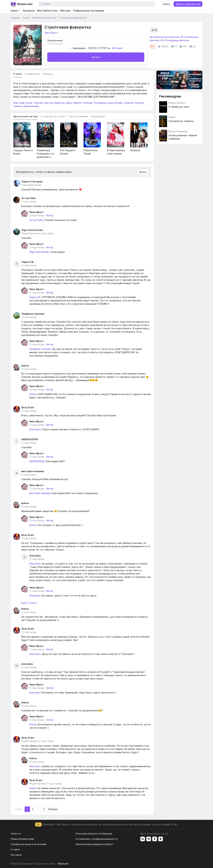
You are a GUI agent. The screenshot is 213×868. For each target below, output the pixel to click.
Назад (19, 809)
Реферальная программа (89, 11)
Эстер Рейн (29, 198)
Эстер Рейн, (36, 220)
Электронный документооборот (94, 844)
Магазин (66, 11)
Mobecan (63, 864)
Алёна (25, 366)
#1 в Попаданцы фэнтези (175, 40)
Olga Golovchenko (32, 230)
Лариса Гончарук (32, 181)
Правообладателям (22, 839)
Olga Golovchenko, (40, 252)
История (117, 48)
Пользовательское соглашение (94, 834)
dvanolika (35, 556)
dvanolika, (35, 595)
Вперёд (53, 809)
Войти (167, 4)
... (38, 809)
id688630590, (37, 461)
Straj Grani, (35, 429)
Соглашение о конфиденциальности (96, 839)
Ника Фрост (37, 212)
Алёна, (33, 394)
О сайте (15, 849)
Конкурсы (29, 11)
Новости (16, 834)
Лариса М (27, 262)
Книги (26, 18)
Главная (15, 18)
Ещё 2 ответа (29, 603)
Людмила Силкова (33, 314)
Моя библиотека (48, 11)
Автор (50, 215)
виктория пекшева (33, 471)
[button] (148, 141)
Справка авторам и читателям (28, 844)
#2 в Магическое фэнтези (165, 37)
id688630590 (30, 439)
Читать (96, 57)
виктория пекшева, (40, 493)
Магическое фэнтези (45, 18)
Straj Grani (28, 407)
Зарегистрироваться (188, 4)
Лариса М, (35, 297)
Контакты (16, 855)
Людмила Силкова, (40, 349)
